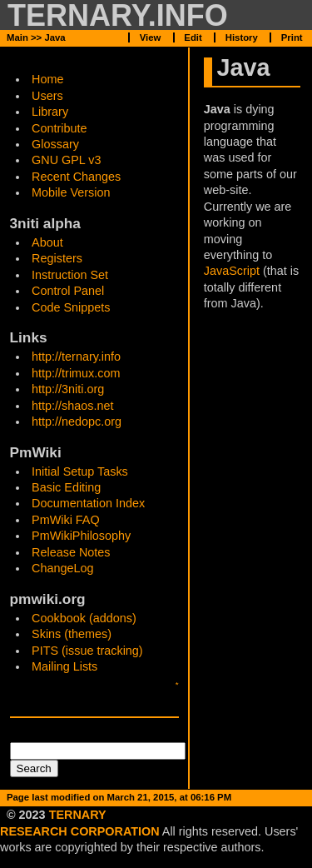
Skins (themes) (72, 634)
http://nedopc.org (77, 422)
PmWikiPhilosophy (81, 536)
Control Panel (68, 291)
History (242, 37)
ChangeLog (62, 568)
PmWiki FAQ (66, 520)
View (151, 813)
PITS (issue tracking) (87, 651)
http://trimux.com (76, 373)
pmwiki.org (48, 599)
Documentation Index (88, 503)
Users (47, 96)
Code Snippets (71, 307)
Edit (193, 813)
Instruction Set (70, 275)
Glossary (55, 144)
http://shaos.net (72, 406)
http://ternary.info (76, 357)
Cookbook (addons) (84, 618)
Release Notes (71, 552)
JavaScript (232, 271)
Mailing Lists (64, 666)
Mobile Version (71, 192)
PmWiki (36, 452)
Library (50, 112)
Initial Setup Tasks (80, 471)
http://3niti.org (68, 389)
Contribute (59, 128)
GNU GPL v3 (66, 160)
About (47, 242)
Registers (57, 258)
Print (292, 37)
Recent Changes (76, 177)
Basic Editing (66, 487)
